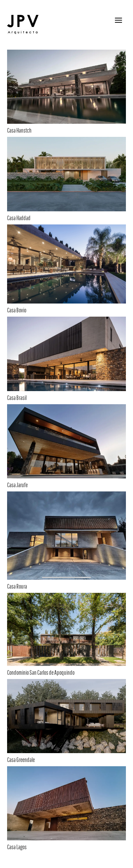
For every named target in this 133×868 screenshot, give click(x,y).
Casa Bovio (17, 310)
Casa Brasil (17, 398)
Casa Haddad (19, 218)
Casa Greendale (21, 760)
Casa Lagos (17, 847)
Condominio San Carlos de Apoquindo (41, 672)
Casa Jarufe (17, 485)
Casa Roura (17, 586)
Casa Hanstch (19, 130)
